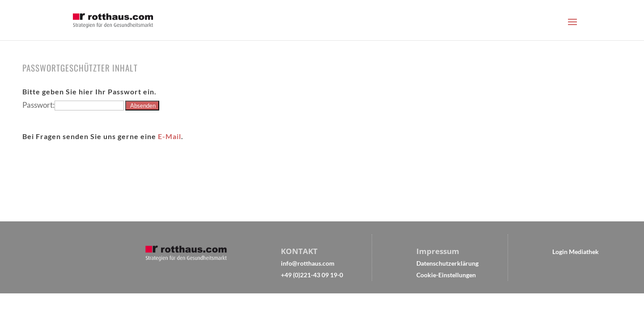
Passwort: (73, 105)
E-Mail (169, 136)
